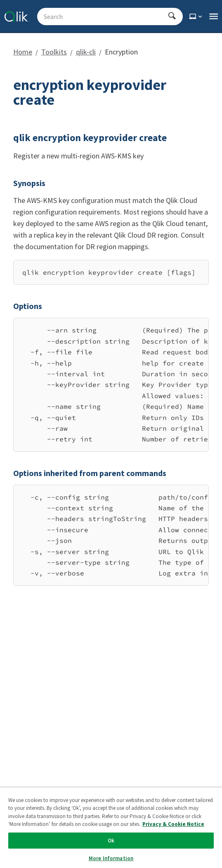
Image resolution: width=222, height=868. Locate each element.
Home (23, 52)
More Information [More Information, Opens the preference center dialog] (111, 858)
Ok (111, 841)
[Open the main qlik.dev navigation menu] (214, 17)
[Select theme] (196, 17)
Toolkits (54, 52)
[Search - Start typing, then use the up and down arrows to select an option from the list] (105, 17)
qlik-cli (86, 52)
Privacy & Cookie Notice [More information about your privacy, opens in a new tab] (173, 824)
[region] (111, 272)
